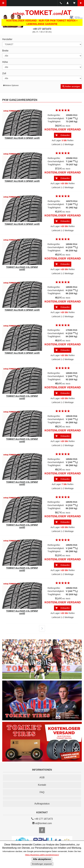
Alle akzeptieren (42, 859)
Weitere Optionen (11, 85)
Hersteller (7, 39)
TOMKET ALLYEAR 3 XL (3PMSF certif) (22, 268)
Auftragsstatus (42, 804)
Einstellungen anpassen (42, 864)
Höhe (5, 62)
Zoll (4, 73)
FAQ (42, 792)
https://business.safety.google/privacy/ (42, 855)
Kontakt (42, 785)
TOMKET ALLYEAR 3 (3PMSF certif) (22, 138)
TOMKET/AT (42, 13)
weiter (40, 628)
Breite (5, 51)
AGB (42, 777)
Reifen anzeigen (71, 86)
